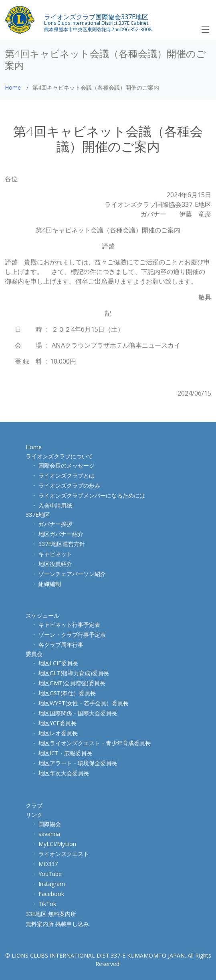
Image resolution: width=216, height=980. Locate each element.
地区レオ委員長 (58, 733)
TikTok (47, 904)
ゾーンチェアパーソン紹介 (72, 574)
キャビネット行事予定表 (69, 625)
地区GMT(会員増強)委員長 (72, 683)
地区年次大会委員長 (64, 773)
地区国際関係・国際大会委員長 (78, 713)
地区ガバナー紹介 (61, 534)
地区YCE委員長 (58, 723)
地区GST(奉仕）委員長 (67, 693)
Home (13, 87)
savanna (49, 834)
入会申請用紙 (55, 505)
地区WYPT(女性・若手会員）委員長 (84, 703)
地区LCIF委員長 (58, 663)
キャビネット (55, 554)
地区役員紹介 (55, 564)
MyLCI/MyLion (57, 844)
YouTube (50, 874)
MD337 (48, 864)
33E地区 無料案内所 (51, 914)
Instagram (52, 884)
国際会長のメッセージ (67, 465)
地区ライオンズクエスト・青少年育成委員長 (95, 743)
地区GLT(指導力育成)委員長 (74, 673)
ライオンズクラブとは (67, 475)
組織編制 (50, 584)
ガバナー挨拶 (55, 524)
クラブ (34, 805)
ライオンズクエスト (64, 854)
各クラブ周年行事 (61, 645)
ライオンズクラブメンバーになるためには (92, 495)
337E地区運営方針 (62, 544)
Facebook (51, 894)
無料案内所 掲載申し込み (57, 924)
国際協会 (50, 824)
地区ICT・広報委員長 (65, 753)
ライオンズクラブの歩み (69, 485)
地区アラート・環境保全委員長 (78, 763)
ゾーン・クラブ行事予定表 (72, 635)
